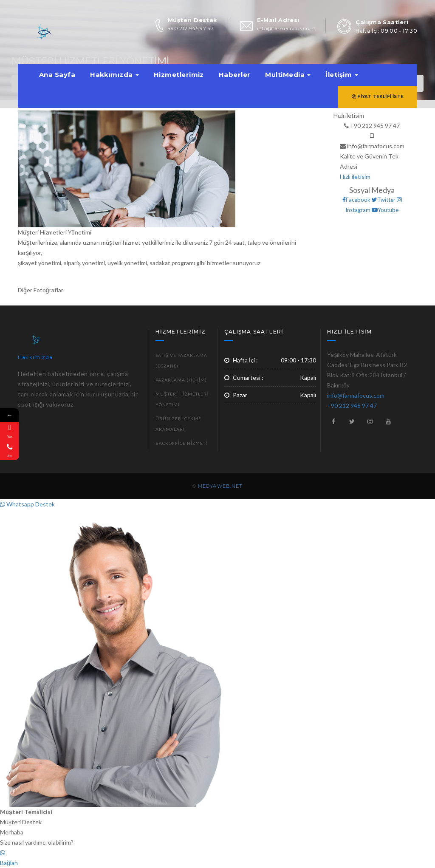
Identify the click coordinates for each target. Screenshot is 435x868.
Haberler (235, 75)
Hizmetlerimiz (179, 75)
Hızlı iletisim (355, 177)
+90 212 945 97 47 (191, 28)
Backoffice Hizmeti (181, 443)
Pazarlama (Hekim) (181, 380)
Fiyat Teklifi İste (378, 97)
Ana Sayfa (57, 75)
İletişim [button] (342, 75)
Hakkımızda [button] (114, 75)
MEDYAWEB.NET (220, 486)
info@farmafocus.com (286, 28)
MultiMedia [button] (288, 75)
